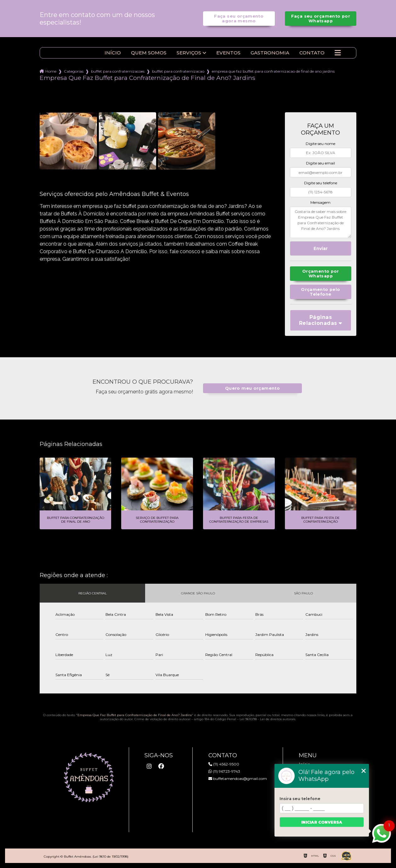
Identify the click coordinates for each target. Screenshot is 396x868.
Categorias (74, 71)
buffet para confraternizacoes (118, 71)
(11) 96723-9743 (224, 771)
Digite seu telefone (321, 183)
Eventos (228, 53)
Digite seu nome (320, 144)
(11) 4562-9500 (224, 764)
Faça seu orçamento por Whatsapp (321, 19)
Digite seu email (320, 163)
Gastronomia (270, 53)
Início (113, 53)
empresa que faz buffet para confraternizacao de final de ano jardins (273, 71)
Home (51, 71)
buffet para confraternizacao (178, 71)
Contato (312, 53)
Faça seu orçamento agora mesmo (239, 19)
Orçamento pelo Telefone (320, 292)
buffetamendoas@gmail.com (238, 779)
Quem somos (149, 53)
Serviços (189, 53)
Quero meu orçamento (252, 388)
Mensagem (320, 202)
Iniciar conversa (322, 822)
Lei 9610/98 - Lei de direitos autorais (267, 719)
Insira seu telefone (300, 799)
